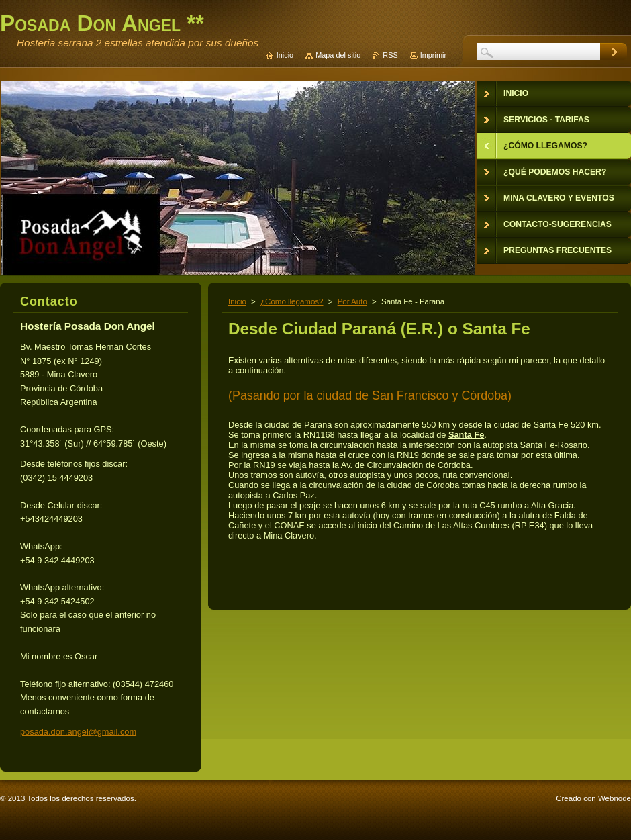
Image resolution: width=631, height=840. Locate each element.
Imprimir (433, 55)
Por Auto (352, 301)
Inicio (237, 301)
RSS (390, 55)
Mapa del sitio (338, 55)
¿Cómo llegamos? (292, 301)
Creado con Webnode (593, 798)
